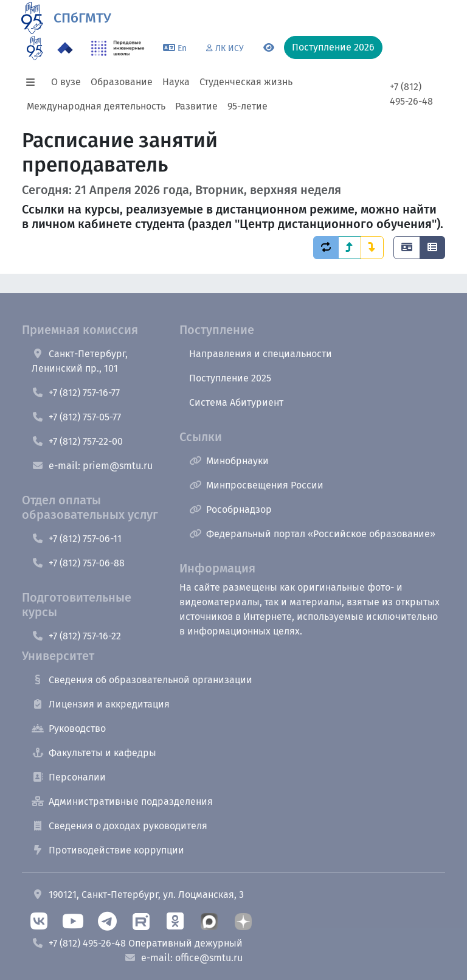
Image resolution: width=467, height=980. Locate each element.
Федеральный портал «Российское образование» (312, 534)
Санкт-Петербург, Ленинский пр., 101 (80, 361)
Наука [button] (176, 82)
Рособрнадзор (230, 509)
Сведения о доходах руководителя (119, 826)
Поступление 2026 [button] (333, 47)
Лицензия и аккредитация (101, 704)
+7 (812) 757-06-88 (78, 563)
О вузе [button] (66, 82)
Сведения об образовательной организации (142, 680)
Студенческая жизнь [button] (246, 82)
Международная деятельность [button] (96, 106)
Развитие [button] (196, 106)
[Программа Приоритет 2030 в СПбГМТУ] (65, 48)
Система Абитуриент (236, 402)
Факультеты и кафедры (94, 753)
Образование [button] (122, 82)
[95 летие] (35, 48)
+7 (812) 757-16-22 (76, 636)
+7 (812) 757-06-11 (77, 539)
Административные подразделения (122, 801)
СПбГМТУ (82, 18)
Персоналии (69, 777)
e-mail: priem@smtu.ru (92, 466)
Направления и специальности (261, 354)
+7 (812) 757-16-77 (76, 393)
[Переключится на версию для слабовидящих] (269, 48)
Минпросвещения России (256, 485)
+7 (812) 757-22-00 (77, 441)
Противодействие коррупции (108, 850)
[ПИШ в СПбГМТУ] (118, 48)
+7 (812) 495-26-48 (411, 94)
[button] (34, 82)
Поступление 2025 (230, 378)
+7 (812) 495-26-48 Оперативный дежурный (137, 943)
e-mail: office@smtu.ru (183, 958)
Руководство (69, 728)
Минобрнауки (229, 461)
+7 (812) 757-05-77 (76, 417)
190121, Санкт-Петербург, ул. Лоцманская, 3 (138, 895)
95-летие (247, 106)
